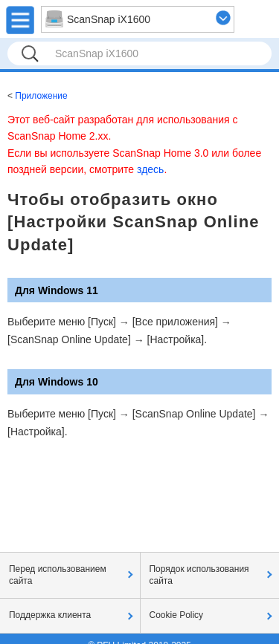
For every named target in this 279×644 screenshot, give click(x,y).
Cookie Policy (177, 615)
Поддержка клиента (50, 615)
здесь (150, 169)
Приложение (41, 96)
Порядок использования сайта (199, 575)
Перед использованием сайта (58, 575)
